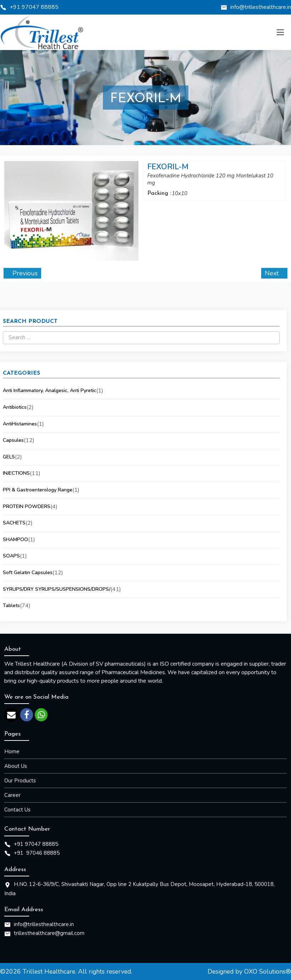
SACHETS (14, 523)
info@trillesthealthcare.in (261, 7)
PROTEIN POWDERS (27, 506)
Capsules (13, 440)
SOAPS (11, 556)
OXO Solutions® (268, 971)
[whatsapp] (41, 715)
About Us (16, 766)
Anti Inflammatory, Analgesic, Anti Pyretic (50, 390)
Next (273, 273)
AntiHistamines (20, 424)
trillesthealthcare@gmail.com (49, 933)
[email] (11, 715)
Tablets (11, 605)
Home (12, 751)
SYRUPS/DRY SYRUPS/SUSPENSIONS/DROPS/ (57, 589)
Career (12, 795)
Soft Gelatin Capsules (28, 572)
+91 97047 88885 (34, 7)
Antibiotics (15, 407)
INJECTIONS (16, 473)
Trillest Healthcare (49, 971)
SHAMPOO (15, 539)
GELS (9, 457)
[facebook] (27, 715)
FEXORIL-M (168, 167)
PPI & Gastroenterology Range (38, 490)
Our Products (20, 781)
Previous (24, 273)
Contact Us (17, 810)
